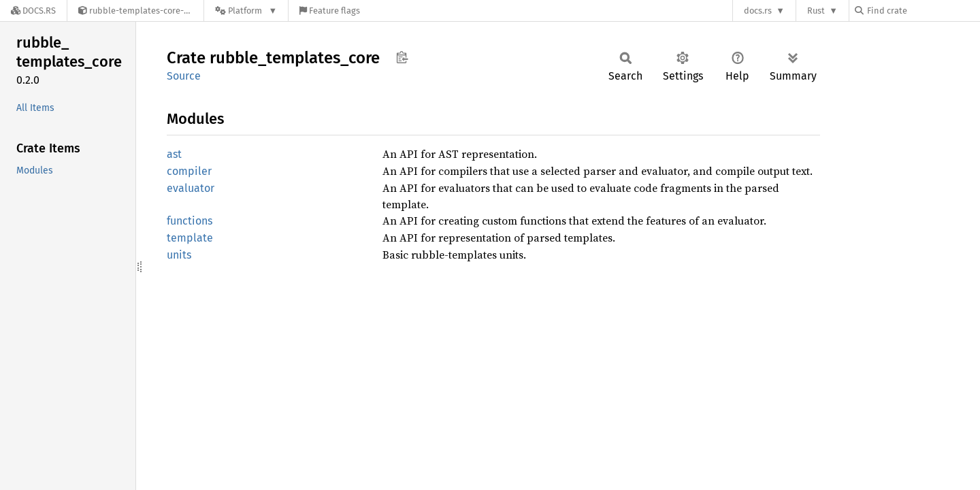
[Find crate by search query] (923, 11)
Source (184, 76)
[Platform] (246, 11)
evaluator (191, 188)
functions (190, 221)
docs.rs (758, 11)
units (179, 255)
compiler (189, 171)
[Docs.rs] (33, 11)
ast (174, 154)
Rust (816, 11)
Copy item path (402, 57)
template (190, 238)
